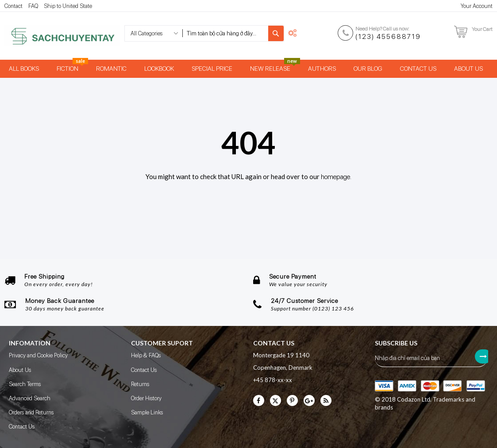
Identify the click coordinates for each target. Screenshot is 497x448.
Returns (140, 384)
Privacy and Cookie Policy (38, 355)
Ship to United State (68, 6)
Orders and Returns (31, 412)
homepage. (336, 177)
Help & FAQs (146, 355)
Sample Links (147, 412)
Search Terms (25, 384)
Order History (146, 398)
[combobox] (225, 33)
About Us (20, 370)
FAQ (33, 6)
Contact (13, 6)
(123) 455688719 (388, 37)
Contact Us (22, 427)
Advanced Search (30, 398)
